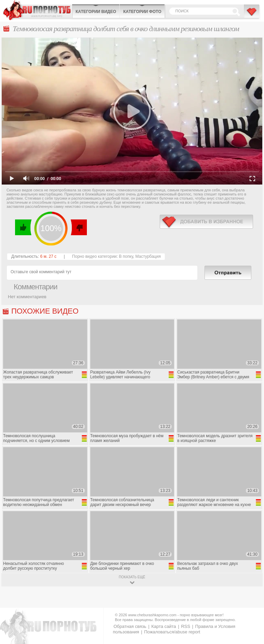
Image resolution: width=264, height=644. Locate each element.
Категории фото (142, 12)
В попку (126, 256)
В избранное (252, 15)
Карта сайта (163, 626)
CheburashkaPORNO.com (38, 10)
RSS (186, 626)
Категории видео (96, 12)
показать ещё (132, 577)
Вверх (251, 605)
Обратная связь (130, 626)
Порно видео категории (94, 256)
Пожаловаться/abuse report (172, 632)
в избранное (206, 222)
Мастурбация (148, 256)
